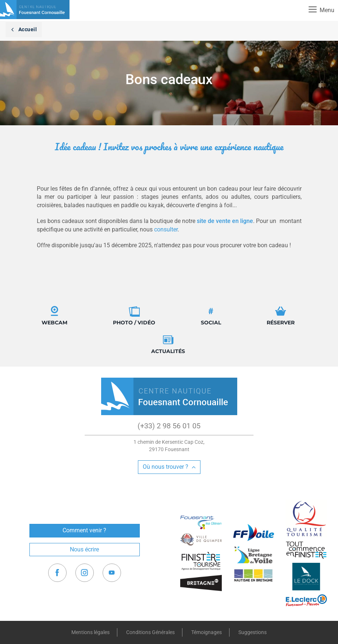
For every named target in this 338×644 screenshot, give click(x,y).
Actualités (168, 344)
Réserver (281, 316)
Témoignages (207, 632)
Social (211, 316)
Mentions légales (90, 632)
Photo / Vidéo (134, 316)
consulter (166, 229)
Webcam (54, 316)
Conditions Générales (150, 632)
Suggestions (252, 632)
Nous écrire (84, 549)
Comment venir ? (84, 530)
